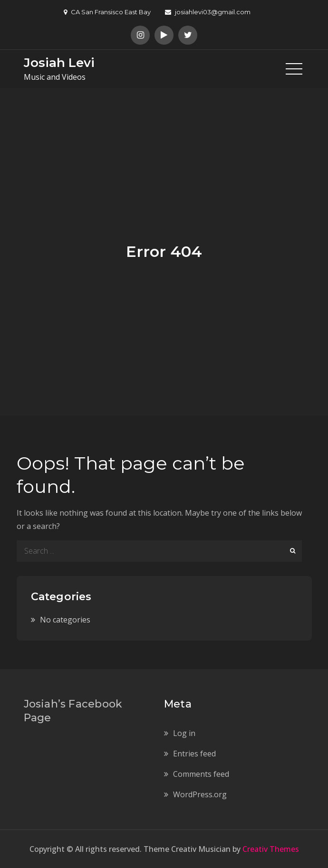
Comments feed (201, 774)
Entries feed (194, 754)
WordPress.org (200, 794)
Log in (184, 733)
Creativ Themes (271, 849)
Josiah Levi (59, 63)
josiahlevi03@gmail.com (208, 12)
